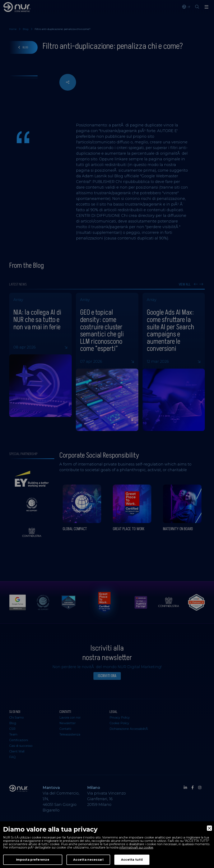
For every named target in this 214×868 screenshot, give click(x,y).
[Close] (209, 828)
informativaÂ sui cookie (136, 847)
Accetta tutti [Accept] (132, 860)
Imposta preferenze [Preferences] (33, 860)
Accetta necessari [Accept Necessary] (88, 860)
